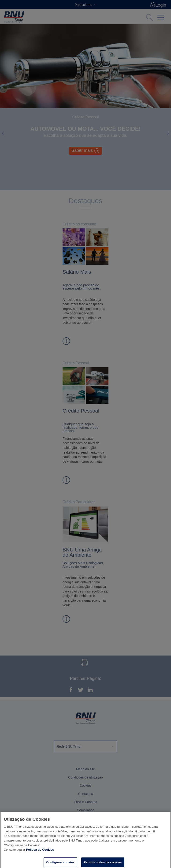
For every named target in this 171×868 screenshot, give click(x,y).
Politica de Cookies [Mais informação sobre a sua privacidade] (40, 851)
